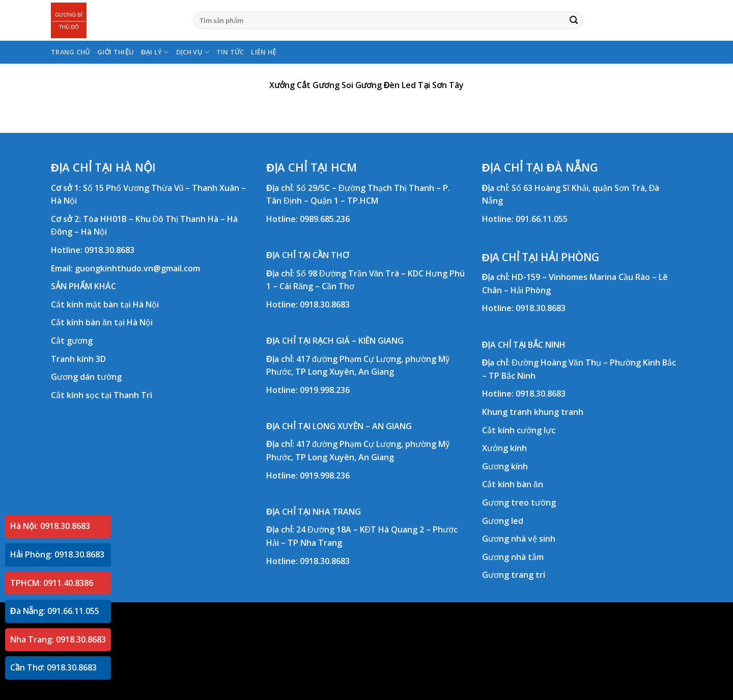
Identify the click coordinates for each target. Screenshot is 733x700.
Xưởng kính (504, 448)
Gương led (503, 521)
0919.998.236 (325, 390)
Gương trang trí (514, 575)
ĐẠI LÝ (155, 52)
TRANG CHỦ (71, 52)
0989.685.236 (325, 219)
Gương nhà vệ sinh (519, 539)
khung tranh (559, 412)
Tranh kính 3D (78, 359)
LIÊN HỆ (263, 52)
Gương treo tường (519, 502)
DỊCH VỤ (193, 52)
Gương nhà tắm (513, 557)
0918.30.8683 (109, 250)
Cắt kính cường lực (519, 430)
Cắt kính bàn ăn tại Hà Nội (102, 322)
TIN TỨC (230, 52)
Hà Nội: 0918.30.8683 (50, 526)
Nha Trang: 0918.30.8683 (58, 639)
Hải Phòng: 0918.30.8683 (57, 554)
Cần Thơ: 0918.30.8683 (53, 667)
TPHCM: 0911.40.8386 (52, 583)
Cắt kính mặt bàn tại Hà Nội (105, 304)
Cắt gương (72, 341)
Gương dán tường (86, 377)
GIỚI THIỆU (116, 52)
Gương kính (505, 466)
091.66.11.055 (542, 219)
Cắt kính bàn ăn (513, 484)
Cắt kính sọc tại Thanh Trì (102, 395)
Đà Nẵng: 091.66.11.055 (55, 611)
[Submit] (574, 20)
